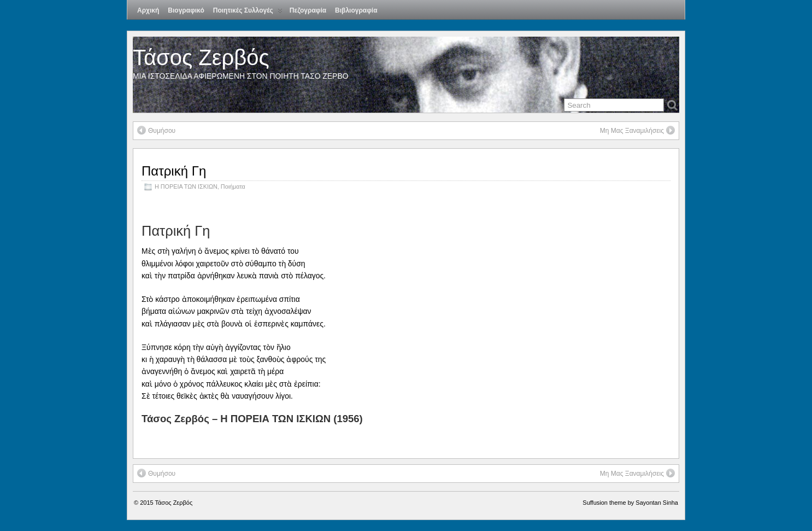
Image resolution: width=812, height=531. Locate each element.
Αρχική (148, 10)
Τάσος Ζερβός (201, 57)
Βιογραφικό (186, 10)
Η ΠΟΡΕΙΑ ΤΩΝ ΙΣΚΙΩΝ (186, 186)
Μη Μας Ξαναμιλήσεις (637, 130)
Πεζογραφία (308, 10)
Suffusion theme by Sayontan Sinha (630, 503)
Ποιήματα (233, 186)
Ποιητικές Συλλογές (248, 13)
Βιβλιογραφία (356, 10)
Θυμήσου (156, 130)
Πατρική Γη (174, 171)
